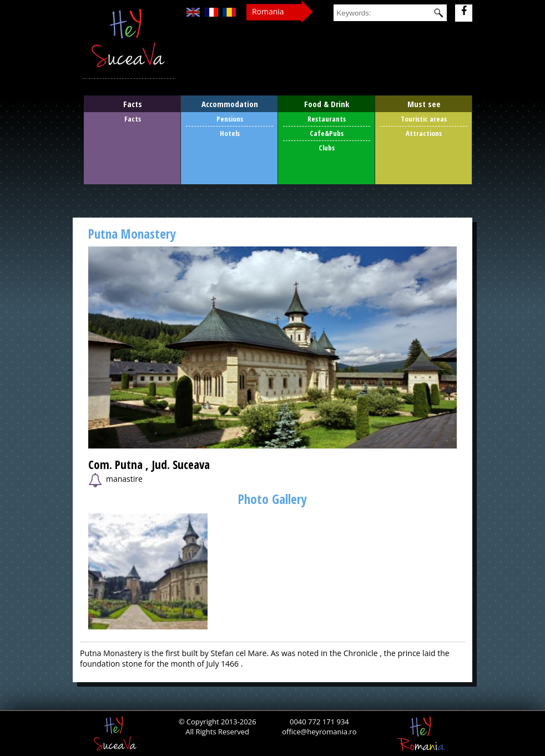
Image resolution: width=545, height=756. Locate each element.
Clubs (327, 148)
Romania (268, 11)
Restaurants (327, 119)
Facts (133, 119)
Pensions (230, 119)
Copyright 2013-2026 (220, 722)
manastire (115, 480)
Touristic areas (424, 119)
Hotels (230, 133)
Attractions (424, 133)
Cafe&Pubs (327, 133)
